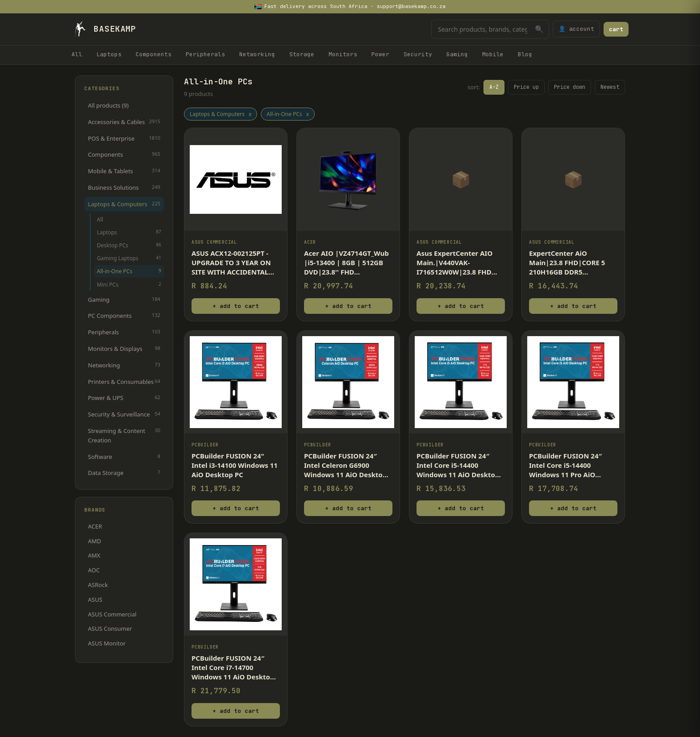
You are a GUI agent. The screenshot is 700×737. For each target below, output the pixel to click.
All (77, 54)
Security (418, 54)
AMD (95, 541)
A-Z (494, 87)
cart (616, 29)
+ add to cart (236, 306)
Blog (525, 54)
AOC (94, 570)
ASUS (95, 600)
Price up (526, 87)
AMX (94, 555)
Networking (257, 54)
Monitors (343, 54)
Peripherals (205, 54)
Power (380, 54)
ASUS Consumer (110, 629)
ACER (95, 526)
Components (154, 54)
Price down (570, 87)
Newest (610, 87)
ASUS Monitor (107, 643)
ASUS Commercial (112, 614)
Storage (302, 54)
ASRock (98, 585)
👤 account (576, 29)
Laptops (109, 54)
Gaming (457, 54)
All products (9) (108, 105)
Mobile (493, 54)
